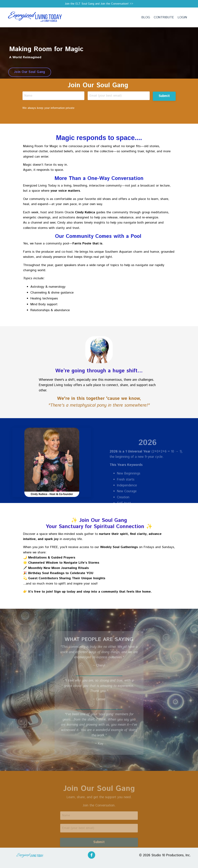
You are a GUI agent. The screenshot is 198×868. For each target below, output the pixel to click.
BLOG (145, 18)
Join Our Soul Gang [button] (30, 73)
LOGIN (182, 18)
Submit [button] (164, 96)
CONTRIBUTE (164, 18)
